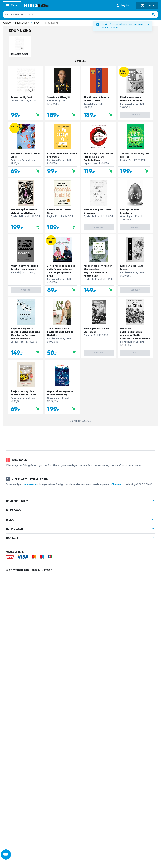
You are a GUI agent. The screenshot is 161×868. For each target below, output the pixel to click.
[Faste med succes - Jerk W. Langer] (26, 149)
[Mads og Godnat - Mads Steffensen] (99, 328)
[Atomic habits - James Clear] (62, 205)
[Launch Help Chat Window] (6, 854)
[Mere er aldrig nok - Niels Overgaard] (99, 205)
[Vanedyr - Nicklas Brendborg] (135, 205)
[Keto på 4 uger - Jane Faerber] (135, 265)
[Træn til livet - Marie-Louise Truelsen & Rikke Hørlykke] (62, 328)
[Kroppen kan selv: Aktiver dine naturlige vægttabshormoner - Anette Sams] (99, 265)
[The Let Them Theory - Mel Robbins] (135, 149)
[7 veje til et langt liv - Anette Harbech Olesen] (26, 387)
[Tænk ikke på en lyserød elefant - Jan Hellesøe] (26, 205)
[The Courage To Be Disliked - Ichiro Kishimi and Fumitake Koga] (99, 149)
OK (148, 24)
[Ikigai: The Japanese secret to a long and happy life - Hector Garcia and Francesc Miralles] (26, 328)
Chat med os (119, 484)
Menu (12, 6)
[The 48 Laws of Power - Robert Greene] (99, 93)
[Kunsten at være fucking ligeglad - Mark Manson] (26, 265)
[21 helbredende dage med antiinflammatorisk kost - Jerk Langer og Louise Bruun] (62, 265)
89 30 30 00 (146, 484)
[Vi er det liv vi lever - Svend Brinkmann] (62, 149)
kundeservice (29, 484)
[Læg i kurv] (38, 115)
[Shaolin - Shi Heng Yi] (62, 93)
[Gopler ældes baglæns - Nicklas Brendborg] (62, 387)
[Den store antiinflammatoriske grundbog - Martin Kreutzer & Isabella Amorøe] (135, 328)
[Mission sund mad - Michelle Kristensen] (135, 93)
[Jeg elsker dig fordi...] (26, 93)
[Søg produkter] (154, 14)
